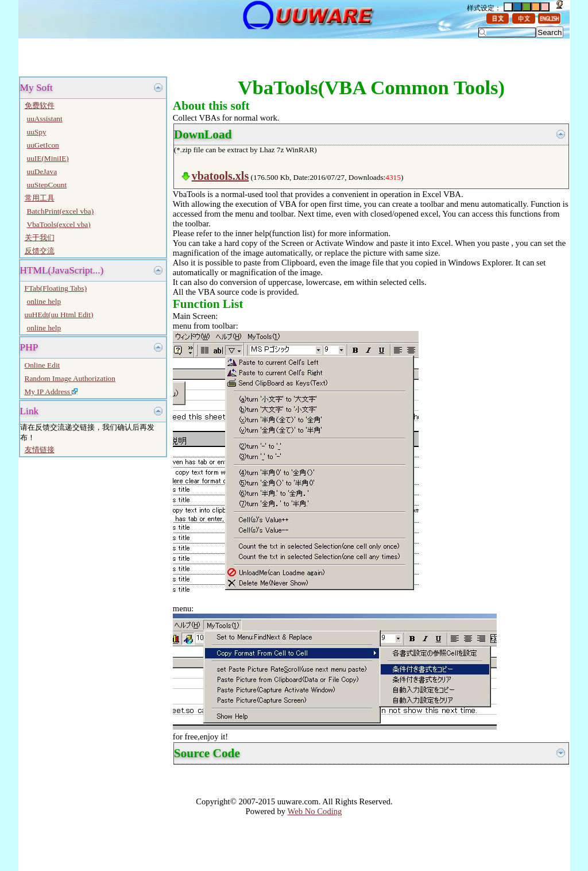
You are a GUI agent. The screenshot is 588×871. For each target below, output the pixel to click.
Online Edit (42, 365)
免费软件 (40, 105)
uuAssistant (45, 119)
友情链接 (40, 450)
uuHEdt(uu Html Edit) (59, 315)
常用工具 (40, 198)
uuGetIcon (43, 145)
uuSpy (37, 132)
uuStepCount (47, 185)
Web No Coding (315, 811)
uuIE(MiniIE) (48, 158)
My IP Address (51, 392)
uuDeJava (42, 171)
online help (44, 301)
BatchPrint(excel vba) (61, 211)
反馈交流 (40, 251)
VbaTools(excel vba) (59, 224)
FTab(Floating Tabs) (56, 288)
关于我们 (40, 238)
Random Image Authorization (70, 378)
